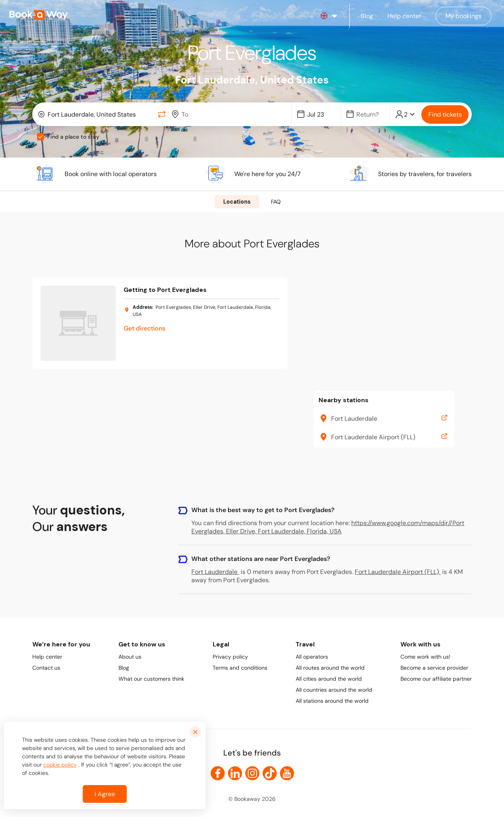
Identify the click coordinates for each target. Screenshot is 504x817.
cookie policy (60, 765)
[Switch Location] (162, 114)
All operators (312, 657)
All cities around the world (329, 679)
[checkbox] (41, 137)
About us (130, 657)
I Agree (105, 794)
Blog (124, 668)
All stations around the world (332, 701)
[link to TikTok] (270, 773)
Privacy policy (230, 657)
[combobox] (95, 114)
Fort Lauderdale (215, 572)
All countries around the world (334, 690)
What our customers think (151, 679)
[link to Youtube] (287, 773)
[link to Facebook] (218, 773)
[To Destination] (233, 114)
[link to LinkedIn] (235, 773)
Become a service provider (434, 668)
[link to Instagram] (252, 773)
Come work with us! (425, 657)
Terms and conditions (240, 668)
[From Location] (99, 114)
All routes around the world (330, 668)
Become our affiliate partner (436, 679)
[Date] (320, 114)
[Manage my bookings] (463, 16)
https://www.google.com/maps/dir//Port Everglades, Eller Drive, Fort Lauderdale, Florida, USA (328, 527)
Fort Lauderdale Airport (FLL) (398, 572)
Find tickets (445, 114)
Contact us (46, 668)
